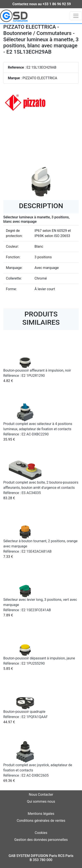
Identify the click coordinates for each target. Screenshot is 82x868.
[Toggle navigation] (76, 16)
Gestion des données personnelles (41, 840)
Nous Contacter (41, 795)
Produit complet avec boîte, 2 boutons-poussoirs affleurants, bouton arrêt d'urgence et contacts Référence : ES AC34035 (41, 488)
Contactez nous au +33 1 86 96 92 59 (42, 4)
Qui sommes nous (41, 801)
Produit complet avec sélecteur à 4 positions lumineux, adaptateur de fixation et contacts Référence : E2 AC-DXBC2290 (38, 429)
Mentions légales (41, 814)
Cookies (41, 833)
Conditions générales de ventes (41, 821)
